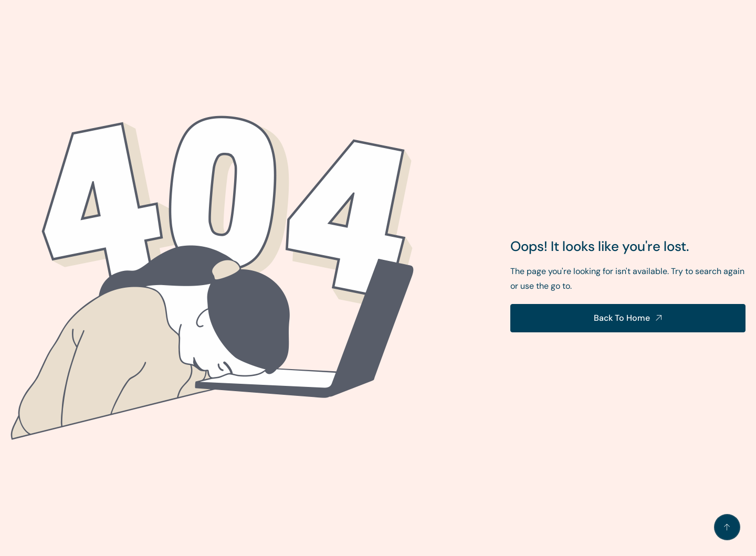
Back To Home (622, 318)
